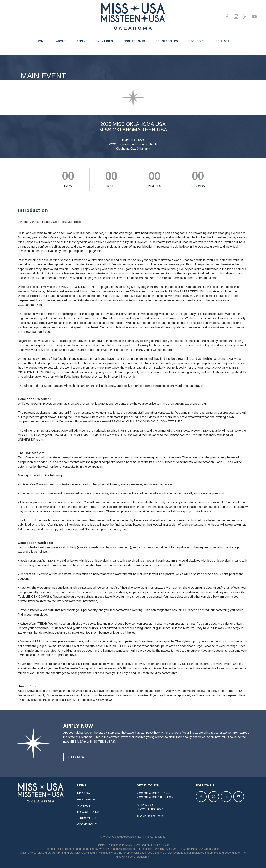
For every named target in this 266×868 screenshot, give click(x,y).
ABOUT (61, 41)
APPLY (81, 41)
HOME (41, 41)
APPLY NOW (76, 770)
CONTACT (222, 41)
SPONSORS (196, 41)
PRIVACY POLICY (88, 825)
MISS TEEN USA (87, 813)
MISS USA (84, 806)
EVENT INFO (104, 41)
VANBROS (84, 819)
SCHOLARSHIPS (167, 41)
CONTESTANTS (134, 41)
